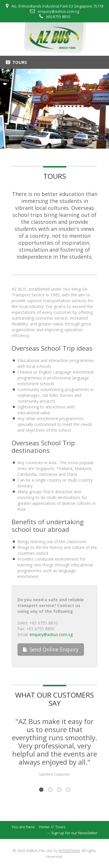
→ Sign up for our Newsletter (72, 833)
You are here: (25, 827)
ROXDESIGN (69, 851)
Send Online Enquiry (51, 649)
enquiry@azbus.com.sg (58, 11)
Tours (55, 176)
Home (44, 827)
